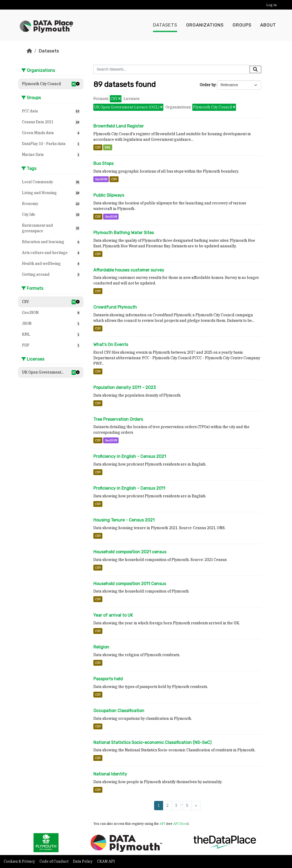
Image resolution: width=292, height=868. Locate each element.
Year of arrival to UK (113, 615)
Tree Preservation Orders (118, 419)
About (268, 25)
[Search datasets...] (172, 69)
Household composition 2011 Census (130, 584)
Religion (101, 647)
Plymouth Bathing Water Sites (124, 233)
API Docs (180, 823)
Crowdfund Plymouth (115, 307)
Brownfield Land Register (119, 126)
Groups (242, 25)
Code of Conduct (54, 861)
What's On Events (111, 345)
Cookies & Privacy (20, 861)
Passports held (108, 679)
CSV (98, 147)
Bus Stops (103, 163)
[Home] (29, 51)
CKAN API (106, 861)
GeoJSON (101, 179)
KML (108, 147)
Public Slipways (109, 195)
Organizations (205, 25)
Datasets (165, 25)
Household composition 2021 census (130, 552)
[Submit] (255, 69)
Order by (208, 85)
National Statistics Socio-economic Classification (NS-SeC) (152, 742)
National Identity (110, 774)
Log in (271, 5)
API (162, 823)
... (182, 804)
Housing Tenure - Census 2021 (124, 520)
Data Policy (83, 861)
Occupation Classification (119, 711)
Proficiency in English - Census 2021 (130, 456)
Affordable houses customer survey (129, 270)
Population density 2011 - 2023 (125, 387)
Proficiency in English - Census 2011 (129, 488)
